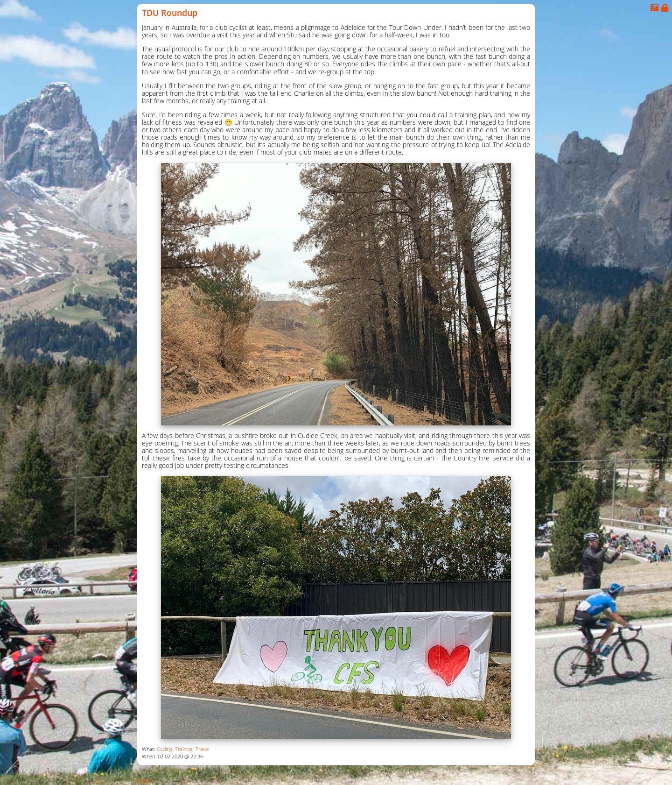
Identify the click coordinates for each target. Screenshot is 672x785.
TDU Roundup (170, 13)
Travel (202, 749)
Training (184, 749)
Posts (145, 781)
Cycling (164, 749)
